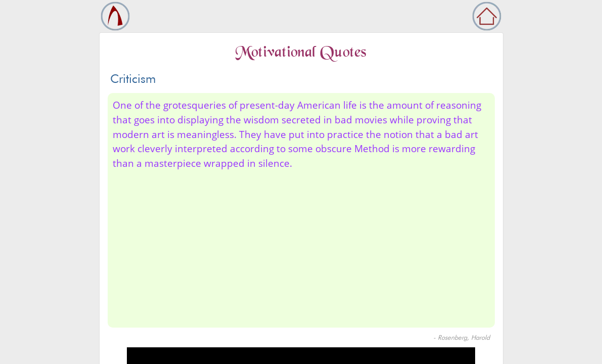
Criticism (133, 79)
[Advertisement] (301, 247)
